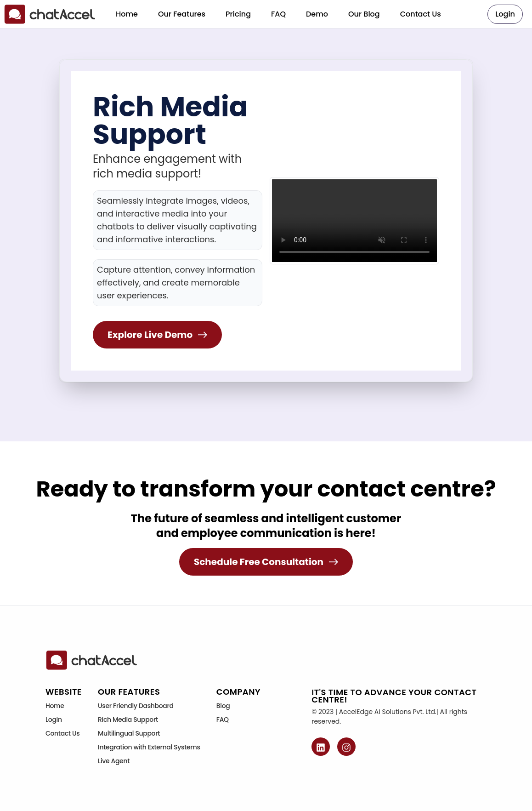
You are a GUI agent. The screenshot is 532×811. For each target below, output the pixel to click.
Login (54, 720)
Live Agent (114, 761)
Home (55, 706)
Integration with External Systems (149, 747)
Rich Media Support (128, 720)
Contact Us (62, 733)
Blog (223, 706)
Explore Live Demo (157, 335)
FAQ (223, 720)
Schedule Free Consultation (266, 562)
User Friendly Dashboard (136, 706)
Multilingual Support (129, 733)
